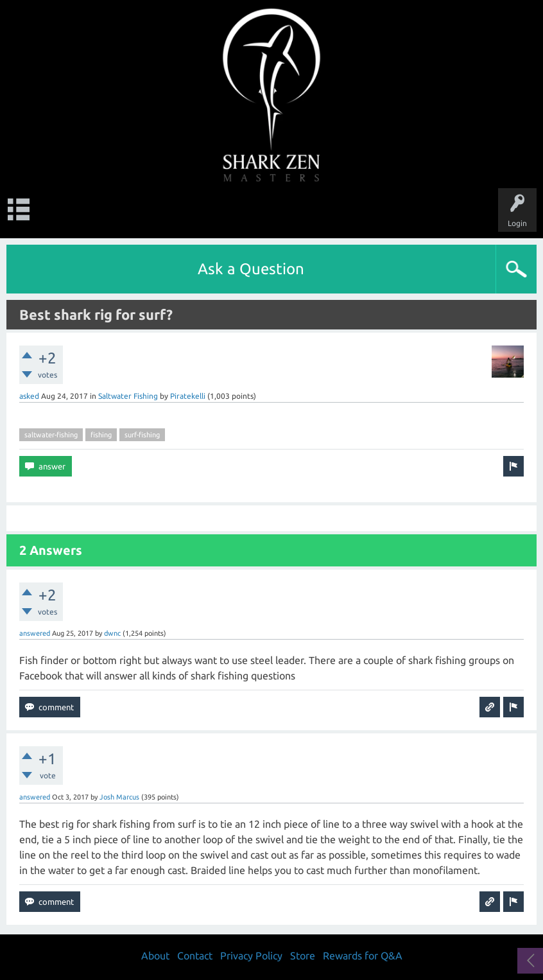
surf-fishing (142, 435)
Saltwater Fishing (128, 396)
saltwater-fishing (51, 435)
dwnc (112, 633)
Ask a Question (251, 269)
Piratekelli (188, 396)
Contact (195, 956)
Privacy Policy (251, 956)
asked (29, 396)
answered (35, 633)
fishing (101, 435)
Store (303, 956)
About (155, 956)
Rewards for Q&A (363, 956)
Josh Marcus (119, 797)
